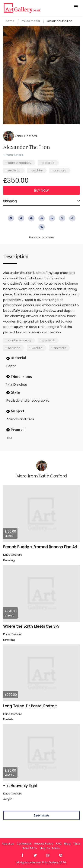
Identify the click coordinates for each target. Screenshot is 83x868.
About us (8, 844)
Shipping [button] (10, 201)
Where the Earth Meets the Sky (31, 626)
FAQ (59, 844)
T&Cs (77, 844)
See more (41, 815)
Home (10, 21)
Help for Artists (50, 848)
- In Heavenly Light (20, 786)
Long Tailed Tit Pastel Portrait (30, 706)
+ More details (13, 155)
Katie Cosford (20, 136)
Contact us (24, 844)
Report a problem (42, 237)
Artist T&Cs (30, 848)
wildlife (37, 170)
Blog (67, 844)
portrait (49, 163)
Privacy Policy (44, 844)
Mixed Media (31, 21)
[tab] (41, 201)
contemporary (20, 163)
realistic (14, 170)
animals (60, 170)
